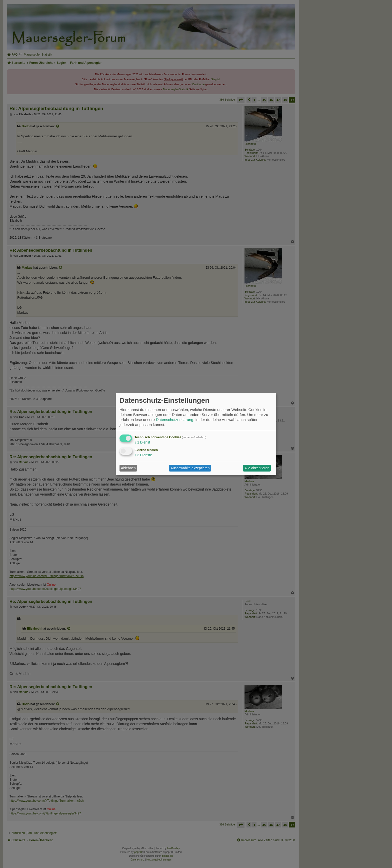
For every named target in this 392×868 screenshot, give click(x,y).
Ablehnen (128, 468)
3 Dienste (143, 455)
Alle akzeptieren (257, 468)
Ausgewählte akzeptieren (190, 468)
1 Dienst (142, 442)
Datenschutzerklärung (174, 420)
